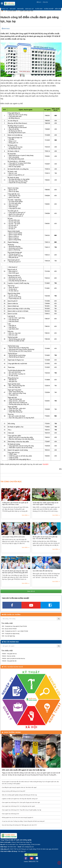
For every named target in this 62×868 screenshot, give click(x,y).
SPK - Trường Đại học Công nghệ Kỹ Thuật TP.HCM (14, 626)
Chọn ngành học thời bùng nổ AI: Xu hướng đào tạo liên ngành (18, 806)
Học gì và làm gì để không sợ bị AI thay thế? (14, 791)
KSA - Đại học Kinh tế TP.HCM (9, 629)
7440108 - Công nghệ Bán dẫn (9, 661)
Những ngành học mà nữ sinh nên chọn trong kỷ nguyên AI (17, 817)
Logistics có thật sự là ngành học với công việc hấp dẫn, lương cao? (20, 799)
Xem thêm (25, 515)
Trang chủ (5, 9)
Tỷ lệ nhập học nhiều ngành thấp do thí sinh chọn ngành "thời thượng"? (46, 504)
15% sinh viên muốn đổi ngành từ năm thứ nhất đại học (24, 770)
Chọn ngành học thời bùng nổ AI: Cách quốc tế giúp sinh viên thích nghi (21, 802)
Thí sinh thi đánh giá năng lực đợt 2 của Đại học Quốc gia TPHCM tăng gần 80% (15, 572)
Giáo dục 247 (29, 9)
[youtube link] (31, 608)
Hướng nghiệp (49, 9)
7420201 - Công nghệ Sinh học (9, 654)
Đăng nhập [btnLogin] (45, 2)
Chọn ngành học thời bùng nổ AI (10, 814)
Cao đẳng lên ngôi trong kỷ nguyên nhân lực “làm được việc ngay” (19, 787)
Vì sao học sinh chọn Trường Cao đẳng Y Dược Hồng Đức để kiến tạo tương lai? (23, 821)
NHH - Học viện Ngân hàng (8, 636)
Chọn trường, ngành (12, 732)
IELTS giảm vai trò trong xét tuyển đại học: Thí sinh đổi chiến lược (45, 538)
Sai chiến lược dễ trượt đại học (43, 571)
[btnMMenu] (2, 4)
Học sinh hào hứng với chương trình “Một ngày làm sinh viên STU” (19, 825)
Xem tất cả (31, 591)
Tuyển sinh (39, 9)
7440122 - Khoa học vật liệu (9, 656)
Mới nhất (13, 9)
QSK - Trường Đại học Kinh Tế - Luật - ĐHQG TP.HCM (15, 631)
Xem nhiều (20, 9)
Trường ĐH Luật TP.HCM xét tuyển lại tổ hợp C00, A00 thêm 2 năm (15, 504)
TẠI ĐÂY (46, 464)
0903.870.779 (33, 861)
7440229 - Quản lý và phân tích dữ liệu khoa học (13, 659)
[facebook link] (12, 608)
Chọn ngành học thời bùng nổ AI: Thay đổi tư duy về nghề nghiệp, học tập (21, 810)
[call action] (50, 608)
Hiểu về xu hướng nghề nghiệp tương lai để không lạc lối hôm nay (19, 795)
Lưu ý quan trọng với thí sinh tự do (13, 537)
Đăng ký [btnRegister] (39, 2)
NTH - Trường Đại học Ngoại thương (11, 634)
